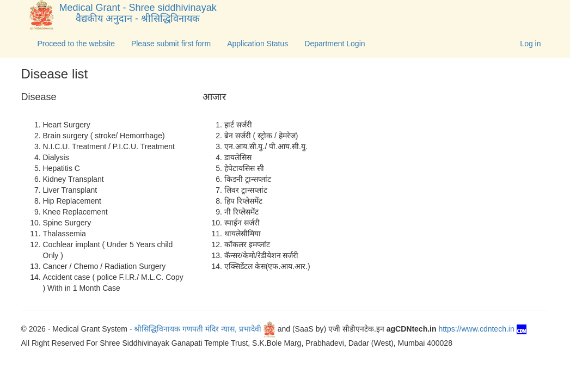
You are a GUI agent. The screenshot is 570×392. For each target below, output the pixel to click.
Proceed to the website (76, 44)
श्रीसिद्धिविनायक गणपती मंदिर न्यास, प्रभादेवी (204, 329)
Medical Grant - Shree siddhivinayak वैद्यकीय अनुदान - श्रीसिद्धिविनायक (135, 13)
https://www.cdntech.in (482, 329)
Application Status (258, 44)
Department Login (335, 44)
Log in (530, 44)
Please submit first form (171, 44)
